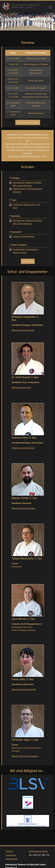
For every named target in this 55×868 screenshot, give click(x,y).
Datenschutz (12, 862)
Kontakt (9, 854)
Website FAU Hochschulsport (25, 756)
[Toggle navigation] (50, 7)
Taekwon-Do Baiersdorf (24, 236)
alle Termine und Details (28, 122)
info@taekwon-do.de (38, 854)
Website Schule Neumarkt (23, 508)
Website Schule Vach (21, 388)
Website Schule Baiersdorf (24, 690)
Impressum (11, 858)
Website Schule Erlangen (23, 330)
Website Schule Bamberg (23, 448)
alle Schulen (28, 261)
